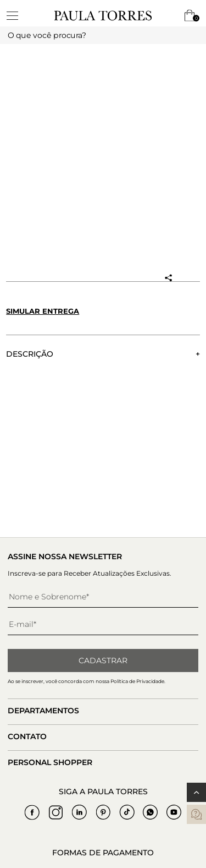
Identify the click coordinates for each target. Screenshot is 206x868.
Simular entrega (43, 311)
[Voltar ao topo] (196, 792)
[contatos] (196, 814)
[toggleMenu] (18, 15)
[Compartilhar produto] (168, 278)
